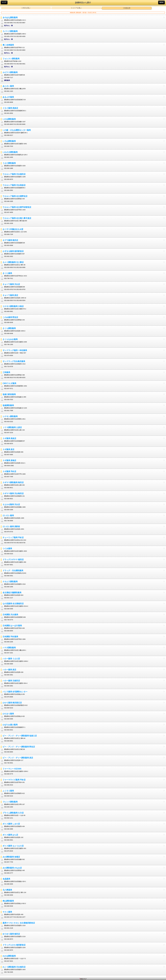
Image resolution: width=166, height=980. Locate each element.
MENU (161, 2)
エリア (4, 2)
